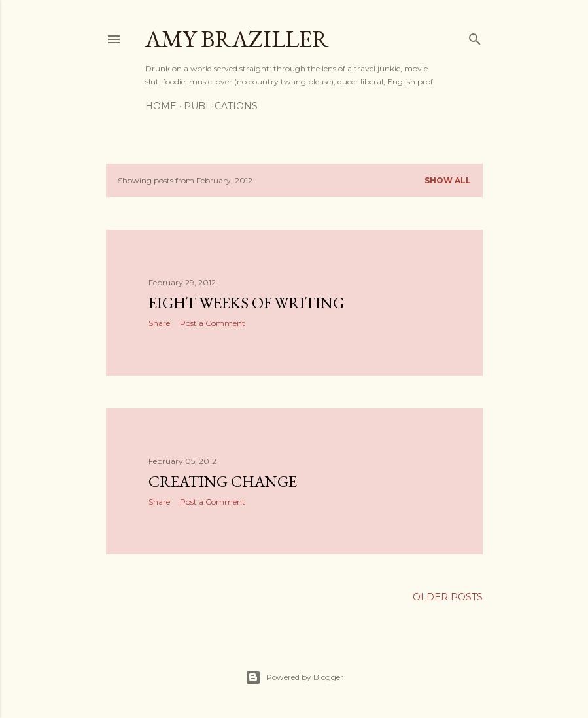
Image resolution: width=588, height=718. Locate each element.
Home (161, 106)
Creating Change (223, 481)
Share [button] (159, 323)
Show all (448, 180)
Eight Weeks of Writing (246, 303)
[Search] (475, 36)
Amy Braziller (237, 39)
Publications (221, 106)
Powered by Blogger (294, 677)
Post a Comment (213, 323)
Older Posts (448, 597)
